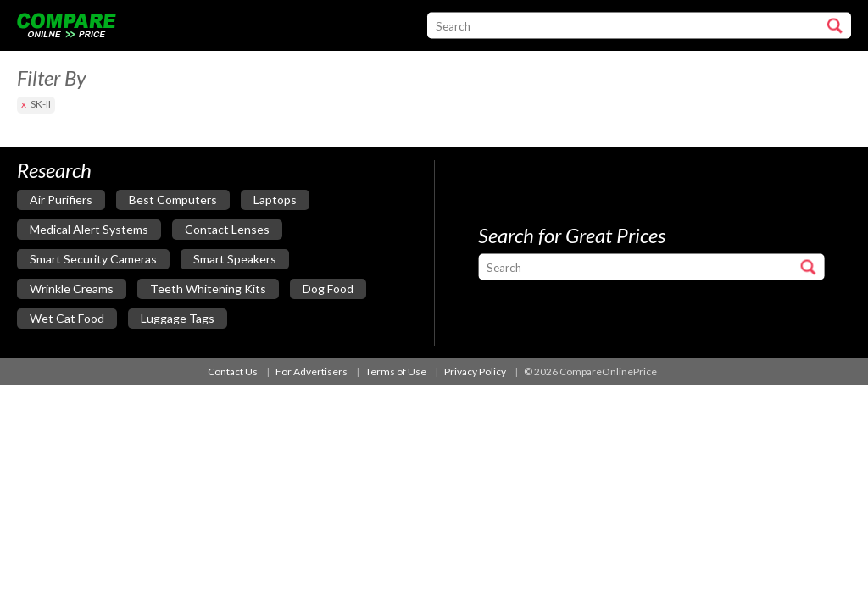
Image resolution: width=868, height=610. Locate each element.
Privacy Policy (475, 372)
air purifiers (61, 200)
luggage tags (178, 318)
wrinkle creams (72, 288)
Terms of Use (396, 372)
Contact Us (233, 372)
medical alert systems (89, 229)
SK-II (41, 104)
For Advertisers (312, 372)
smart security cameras (93, 259)
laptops (275, 200)
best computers (173, 200)
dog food (328, 288)
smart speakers (235, 259)
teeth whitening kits (208, 288)
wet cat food (67, 318)
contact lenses (227, 229)
